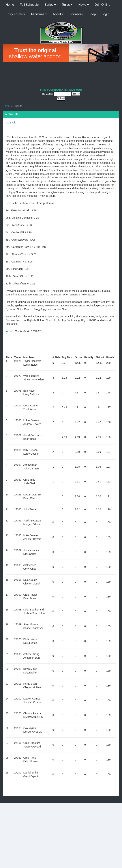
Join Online (103, 5)
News (83, 5)
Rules (67, 5)
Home (10, 5)
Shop (92, 14)
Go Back (11, 123)
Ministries (39, 14)
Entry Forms (15, 14)
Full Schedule (29, 5)
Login (106, 14)
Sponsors (76, 14)
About (58, 14)
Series (50, 5)
